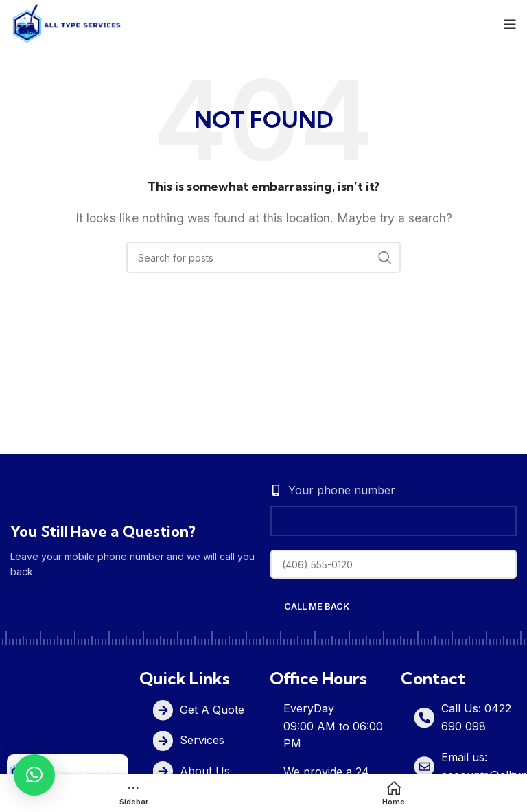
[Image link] (68, 774)
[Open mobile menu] (510, 24)
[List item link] (207, 710)
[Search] (263, 257)
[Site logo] (66, 23)
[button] (34, 775)
